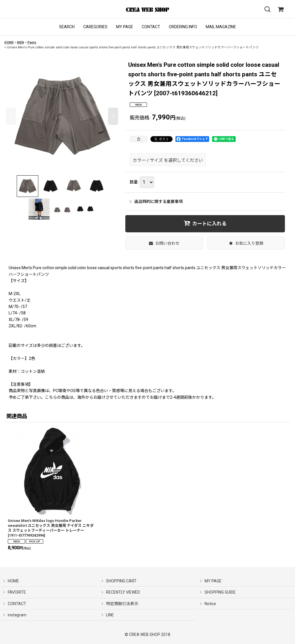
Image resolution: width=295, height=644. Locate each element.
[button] (67, 27)
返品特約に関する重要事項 (156, 202)
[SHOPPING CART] (281, 10)
